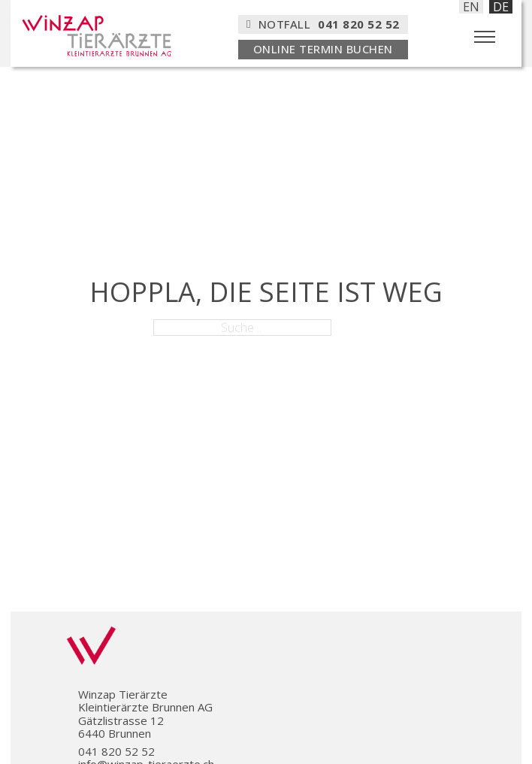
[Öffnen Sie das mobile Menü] (485, 37)
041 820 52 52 (116, 752)
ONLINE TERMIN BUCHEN (323, 49)
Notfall (323, 24)
